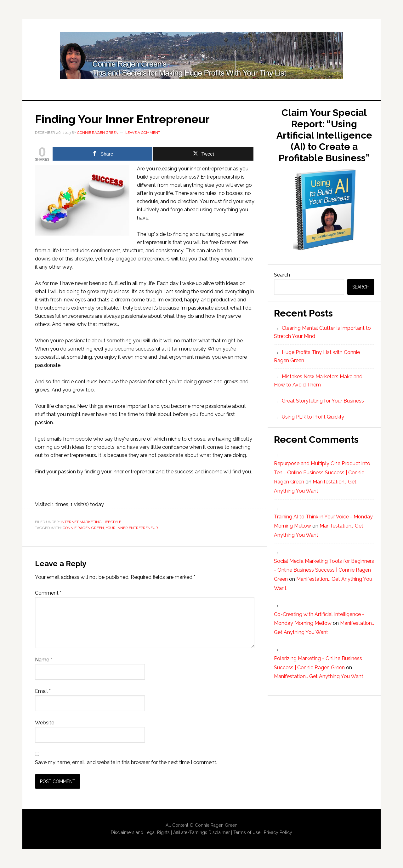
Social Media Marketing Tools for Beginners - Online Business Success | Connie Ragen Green (324, 570)
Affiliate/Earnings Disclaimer (201, 832)
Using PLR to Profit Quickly (313, 417)
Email (43, 691)
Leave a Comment (143, 133)
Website (45, 723)
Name (43, 660)
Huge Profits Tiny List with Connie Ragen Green (201, 55)
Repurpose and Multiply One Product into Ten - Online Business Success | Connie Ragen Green (322, 473)
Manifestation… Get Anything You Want (319, 676)
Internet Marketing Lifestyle (91, 522)
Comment (48, 593)
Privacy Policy (278, 832)
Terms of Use (247, 832)
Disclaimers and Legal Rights (140, 832)
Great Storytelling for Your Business (323, 401)
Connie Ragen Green (83, 528)
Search (282, 275)
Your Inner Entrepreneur (132, 528)
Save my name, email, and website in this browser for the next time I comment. (126, 762)
